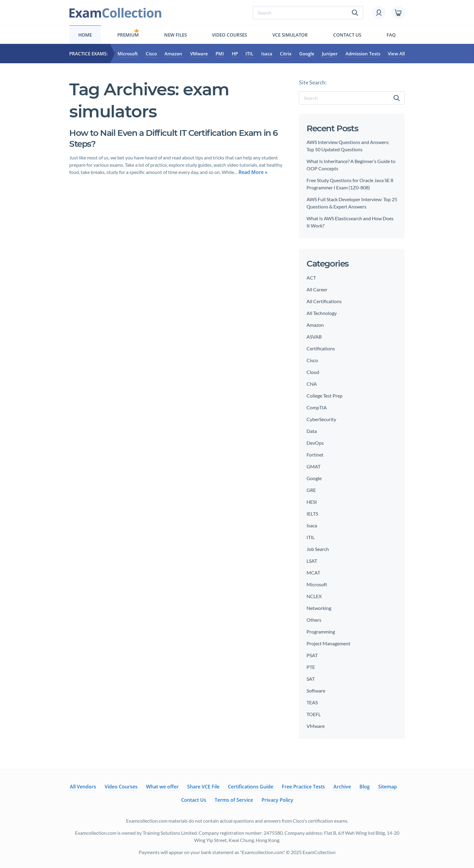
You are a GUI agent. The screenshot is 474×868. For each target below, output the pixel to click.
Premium (128, 35)
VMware (199, 54)
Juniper (330, 54)
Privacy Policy (277, 800)
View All (396, 54)
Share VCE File (203, 787)
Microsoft (128, 54)
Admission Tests (363, 54)
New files (175, 35)
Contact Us (347, 35)
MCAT (313, 573)
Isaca (267, 54)
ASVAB (314, 337)
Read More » (253, 172)
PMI (220, 54)
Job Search (318, 549)
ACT (311, 278)
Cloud (313, 372)
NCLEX (314, 596)
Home (85, 35)
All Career (317, 289)
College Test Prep (325, 396)
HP (235, 54)
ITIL (249, 54)
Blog (365, 787)
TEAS (312, 702)
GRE (311, 490)
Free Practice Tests (303, 787)
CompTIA (317, 407)
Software (316, 691)
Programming (321, 632)
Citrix (286, 54)
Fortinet (315, 455)
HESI (312, 502)
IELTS (312, 514)
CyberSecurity (321, 419)
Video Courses (229, 35)
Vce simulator (290, 35)
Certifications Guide (251, 787)
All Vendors (83, 787)
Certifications (321, 348)
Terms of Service (234, 800)
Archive (342, 787)
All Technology (322, 313)
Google (307, 54)
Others (314, 620)
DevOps (315, 443)
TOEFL (314, 714)
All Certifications (324, 301)
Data (312, 431)
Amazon (173, 54)
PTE (311, 667)
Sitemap (388, 787)
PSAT (312, 655)
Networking (319, 608)
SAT (311, 679)
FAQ (391, 35)
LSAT (312, 561)
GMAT (313, 466)
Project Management (328, 643)
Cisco (151, 54)
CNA (312, 384)
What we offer (162, 787)
